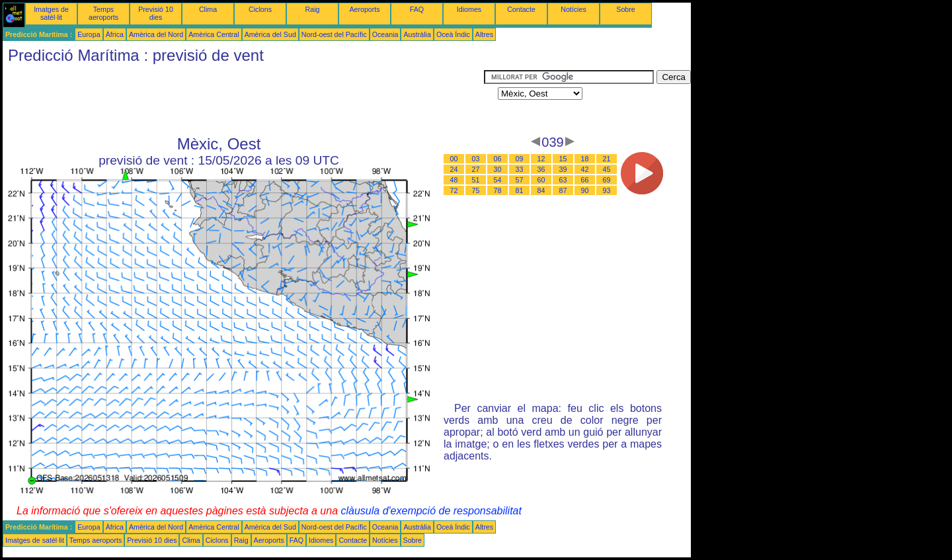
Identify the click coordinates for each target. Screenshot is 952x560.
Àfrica (115, 34)
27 (476, 169)
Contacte (521, 9)
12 (541, 159)
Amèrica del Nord (156, 34)
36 (541, 169)
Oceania (385, 34)
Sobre (625, 9)
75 (476, 190)
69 (607, 180)
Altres (484, 34)
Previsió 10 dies (156, 13)
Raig (313, 9)
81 (520, 190)
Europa (89, 34)
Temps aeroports (103, 13)
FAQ (417, 9)
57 (520, 180)
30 (498, 169)
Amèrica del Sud (270, 34)
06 (498, 159)
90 (585, 190)
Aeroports (364, 9)
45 (607, 169)
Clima (208, 9)
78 (498, 190)
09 (520, 159)
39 (563, 169)
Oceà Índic (453, 34)
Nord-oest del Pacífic (334, 34)
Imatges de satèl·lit (51, 13)
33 (520, 169)
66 (585, 180)
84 (541, 190)
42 (585, 169)
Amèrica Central (214, 34)
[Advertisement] (243, 100)
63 (563, 180)
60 (541, 180)
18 (585, 159)
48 (454, 180)
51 (476, 180)
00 (454, 159)
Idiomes (469, 9)
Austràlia (417, 34)
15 (563, 159)
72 (454, 190)
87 (563, 190)
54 (498, 180)
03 (476, 159)
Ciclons (260, 9)
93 (607, 190)
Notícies (574, 9)
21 (607, 159)
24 (454, 169)
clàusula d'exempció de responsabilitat (431, 511)
